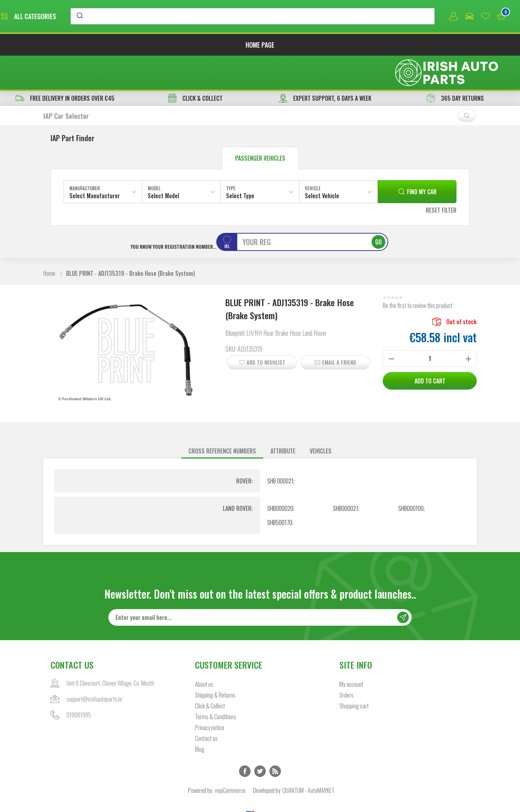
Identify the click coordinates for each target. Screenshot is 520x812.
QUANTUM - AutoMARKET (308, 759)
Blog (200, 717)
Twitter (260, 739)
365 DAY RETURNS (455, 66)
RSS (275, 739)
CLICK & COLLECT (195, 66)
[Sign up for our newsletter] (260, 586)
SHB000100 (411, 476)
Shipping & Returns (215, 663)
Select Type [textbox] (240, 163)
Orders (346, 663)
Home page (260, 46)
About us (204, 652)
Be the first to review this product (418, 273)
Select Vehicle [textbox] (322, 163)
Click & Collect (210, 674)
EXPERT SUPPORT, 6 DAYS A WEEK (325, 66)
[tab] (222, 419)
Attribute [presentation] (283, 418)
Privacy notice (210, 696)
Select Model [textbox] (163, 163)
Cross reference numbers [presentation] (222, 418)
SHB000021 (346, 476)
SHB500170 (280, 490)
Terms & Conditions (216, 685)
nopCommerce (230, 759)
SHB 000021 (280, 448)
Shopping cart (354, 674)
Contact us (206, 707)
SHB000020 (280, 476)
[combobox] (319, 17)
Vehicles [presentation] (321, 418)
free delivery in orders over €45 (65, 66)
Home (49, 241)
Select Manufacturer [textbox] (95, 163)
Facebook (245, 739)
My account (351, 652)
